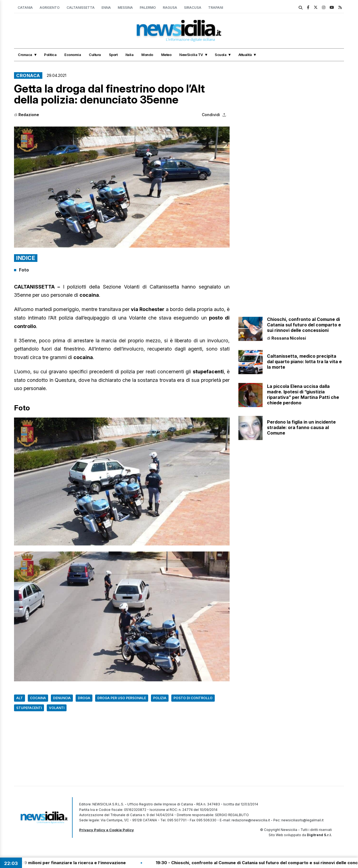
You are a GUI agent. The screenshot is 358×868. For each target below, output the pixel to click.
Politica (50, 55)
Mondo (147, 55)
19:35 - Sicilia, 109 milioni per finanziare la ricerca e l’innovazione (70, 863)
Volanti (57, 708)
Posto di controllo (193, 698)
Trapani (216, 8)
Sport (113, 55)
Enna (106, 8)
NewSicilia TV (191, 55)
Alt (20, 698)
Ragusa (170, 8)
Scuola (221, 55)
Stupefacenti (29, 708)
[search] (301, 8)
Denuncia (62, 698)
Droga (84, 698)
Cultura (95, 55)
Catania (25, 8)
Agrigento (50, 8)
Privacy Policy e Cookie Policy (107, 830)
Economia (73, 55)
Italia (129, 55)
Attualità (245, 55)
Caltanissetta (81, 8)
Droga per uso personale (122, 698)
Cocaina (38, 698)
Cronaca (25, 55)
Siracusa (193, 8)
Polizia (160, 698)
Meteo (166, 55)
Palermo (148, 8)
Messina (125, 8)
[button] (122, 187)
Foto (24, 270)
